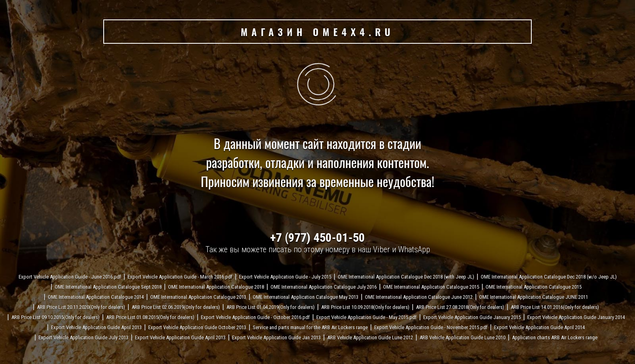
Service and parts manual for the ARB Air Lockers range (310, 327)
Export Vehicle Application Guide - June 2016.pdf (70, 277)
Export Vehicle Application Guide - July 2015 (285, 277)
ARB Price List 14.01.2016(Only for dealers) (555, 307)
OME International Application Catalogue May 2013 (306, 297)
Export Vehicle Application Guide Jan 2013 (276, 337)
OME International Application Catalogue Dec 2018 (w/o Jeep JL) (549, 277)
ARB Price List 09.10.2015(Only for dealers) (55, 317)
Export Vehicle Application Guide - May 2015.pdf (367, 317)
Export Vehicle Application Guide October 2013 (197, 327)
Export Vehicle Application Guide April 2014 (539, 327)
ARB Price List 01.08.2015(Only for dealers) (150, 317)
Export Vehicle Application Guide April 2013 (96, 327)
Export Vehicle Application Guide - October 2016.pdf (255, 317)
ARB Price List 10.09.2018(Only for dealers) (365, 307)
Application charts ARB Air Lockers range (555, 337)
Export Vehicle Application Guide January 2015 (472, 317)
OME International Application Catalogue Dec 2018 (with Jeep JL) (406, 277)
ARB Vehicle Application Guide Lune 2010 (462, 337)
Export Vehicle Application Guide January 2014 (576, 317)
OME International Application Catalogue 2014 (96, 297)
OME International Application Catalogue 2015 (431, 287)
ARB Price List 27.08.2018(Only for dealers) (460, 307)
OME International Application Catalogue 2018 (216, 287)
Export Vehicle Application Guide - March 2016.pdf (180, 277)
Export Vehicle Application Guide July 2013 (83, 337)
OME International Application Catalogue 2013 (198, 297)
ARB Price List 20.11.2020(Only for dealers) (81, 307)
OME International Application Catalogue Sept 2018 (108, 287)
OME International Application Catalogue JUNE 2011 (534, 297)
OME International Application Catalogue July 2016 (324, 287)
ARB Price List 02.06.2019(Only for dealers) (176, 307)
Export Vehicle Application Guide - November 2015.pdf (431, 327)
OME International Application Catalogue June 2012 (419, 297)
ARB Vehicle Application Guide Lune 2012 (370, 337)
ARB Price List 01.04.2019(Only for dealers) (271, 307)
